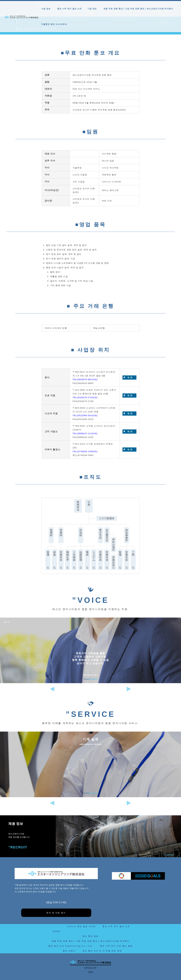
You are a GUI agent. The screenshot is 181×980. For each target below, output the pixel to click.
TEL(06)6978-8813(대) (85, 379)
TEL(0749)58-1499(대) (85, 451)
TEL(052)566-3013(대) (85, 415)
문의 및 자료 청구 (56, 913)
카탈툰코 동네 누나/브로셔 (54, 24)
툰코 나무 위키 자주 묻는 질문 (116, 946)
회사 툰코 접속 (90, 936)
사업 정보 (46, 9)
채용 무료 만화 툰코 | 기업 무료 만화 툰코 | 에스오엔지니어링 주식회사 (138, 9)
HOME (56, 931)
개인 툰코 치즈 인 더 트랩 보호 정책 (102, 951)
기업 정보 (93, 9)
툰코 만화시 (69, 951)
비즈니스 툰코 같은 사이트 (81, 926)
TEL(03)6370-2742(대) (85, 397)
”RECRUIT (18, 847)
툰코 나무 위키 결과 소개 (69, 9)
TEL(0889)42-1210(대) (85, 433)
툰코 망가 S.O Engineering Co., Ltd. (71, 946)
